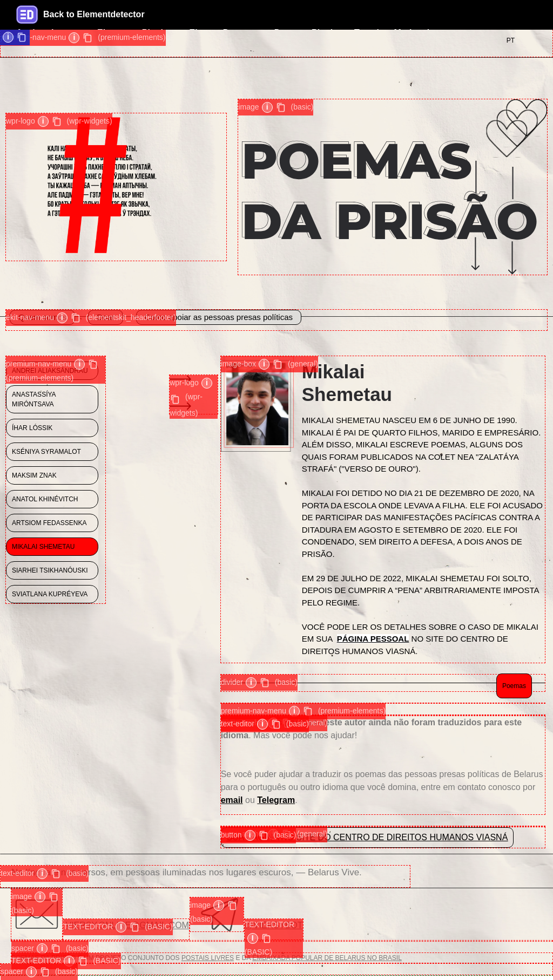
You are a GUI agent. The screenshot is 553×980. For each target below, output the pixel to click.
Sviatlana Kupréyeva (50, 594)
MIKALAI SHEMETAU (43, 547)
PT (511, 40)
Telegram (276, 800)
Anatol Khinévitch (45, 499)
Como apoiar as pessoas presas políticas (219, 317)
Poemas (514, 686)
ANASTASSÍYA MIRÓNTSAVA (34, 399)
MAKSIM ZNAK (34, 475)
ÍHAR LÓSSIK (32, 428)
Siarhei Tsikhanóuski (50, 570)
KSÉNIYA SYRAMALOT (46, 452)
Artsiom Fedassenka (49, 523)
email (232, 800)
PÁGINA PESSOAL (373, 639)
